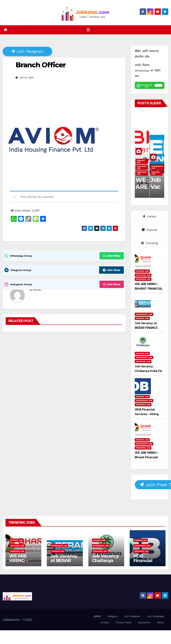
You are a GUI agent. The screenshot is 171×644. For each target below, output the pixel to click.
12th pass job (141, 167)
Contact (105, 623)
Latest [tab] (150, 216)
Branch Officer (41, 65)
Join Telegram (27, 51)
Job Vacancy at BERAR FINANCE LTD (64, 563)
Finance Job (141, 161)
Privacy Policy (124, 623)
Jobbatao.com (11, 619)
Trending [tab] (150, 243)
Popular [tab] (150, 230)
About (161, 623)
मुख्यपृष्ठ (97, 616)
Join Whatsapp (155, 616)
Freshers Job (141, 173)
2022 (29, 619)
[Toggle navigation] (88, 30)
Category (112, 616)
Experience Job (157, 167)
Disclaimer (144, 623)
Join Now (112, 256)
